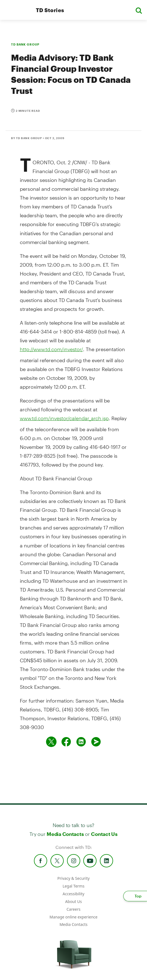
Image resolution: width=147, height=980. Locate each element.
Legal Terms (73, 886)
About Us (73, 901)
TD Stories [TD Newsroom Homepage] (50, 10)
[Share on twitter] (51, 742)
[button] (139, 10)
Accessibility (73, 894)
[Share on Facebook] (66, 742)
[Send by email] (96, 742)
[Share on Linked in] (81, 742)
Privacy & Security (73, 878)
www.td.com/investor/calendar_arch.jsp (64, 418)
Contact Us (104, 834)
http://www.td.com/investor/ (51, 349)
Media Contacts (65, 834)
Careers (73, 909)
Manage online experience (74, 917)
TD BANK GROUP (25, 44)
